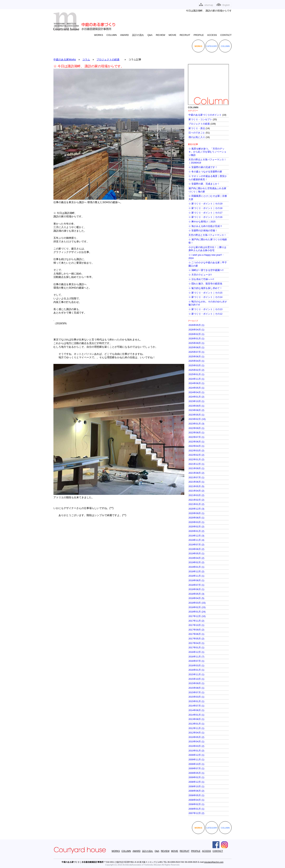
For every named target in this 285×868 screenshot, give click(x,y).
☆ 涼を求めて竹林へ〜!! (201, 279)
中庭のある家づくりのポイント (205, 115)
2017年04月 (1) (196, 643)
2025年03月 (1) (196, 366)
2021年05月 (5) (196, 486)
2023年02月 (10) (197, 419)
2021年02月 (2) (196, 500)
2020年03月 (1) (196, 522)
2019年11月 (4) (196, 540)
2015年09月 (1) (196, 683)
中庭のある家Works (65, 59)
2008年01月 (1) (196, 809)
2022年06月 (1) (196, 442)
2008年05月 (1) (196, 795)
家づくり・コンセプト (200, 119)
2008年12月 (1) (196, 782)
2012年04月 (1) (196, 733)
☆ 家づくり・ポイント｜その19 (205, 204)
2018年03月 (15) (197, 603)
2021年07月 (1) (196, 478)
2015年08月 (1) (196, 688)
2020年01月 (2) (196, 531)
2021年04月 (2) (196, 491)
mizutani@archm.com (214, 862)
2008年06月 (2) (196, 791)
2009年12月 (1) (196, 755)
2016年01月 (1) (196, 670)
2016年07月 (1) (196, 661)
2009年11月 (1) (196, 760)
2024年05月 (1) (196, 388)
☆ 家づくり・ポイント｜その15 (205, 293)
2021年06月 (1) (196, 482)
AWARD (124, 35)
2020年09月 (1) (196, 513)
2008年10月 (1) (196, 787)
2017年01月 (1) (196, 648)
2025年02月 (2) (196, 370)
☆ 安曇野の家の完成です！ (203, 167)
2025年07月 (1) (196, 352)
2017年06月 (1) (196, 634)
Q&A (150, 35)
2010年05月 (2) (196, 737)
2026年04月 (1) (196, 330)
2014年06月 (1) (196, 710)
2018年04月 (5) (196, 598)
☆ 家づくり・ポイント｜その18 (205, 208)
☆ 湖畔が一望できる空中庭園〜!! (206, 270)
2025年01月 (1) (196, 374)
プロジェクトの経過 (108, 59)
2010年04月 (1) (196, 742)
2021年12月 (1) (196, 464)
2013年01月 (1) (196, 724)
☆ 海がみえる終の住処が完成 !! (205, 226)
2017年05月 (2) (196, 639)
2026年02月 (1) (196, 334)
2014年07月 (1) (196, 706)
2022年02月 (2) (196, 455)
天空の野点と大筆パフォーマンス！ (207, 235)
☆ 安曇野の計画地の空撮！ (203, 231)
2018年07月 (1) (196, 585)
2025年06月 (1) (196, 357)
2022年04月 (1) (196, 446)
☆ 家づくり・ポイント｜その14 (205, 297)
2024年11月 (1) (196, 379)
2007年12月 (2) (196, 813)
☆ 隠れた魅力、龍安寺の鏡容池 (205, 284)
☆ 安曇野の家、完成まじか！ (204, 184)
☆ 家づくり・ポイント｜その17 (205, 213)
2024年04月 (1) (196, 392)
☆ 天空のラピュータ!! (200, 275)
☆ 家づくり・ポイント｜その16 (205, 217)
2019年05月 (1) (196, 554)
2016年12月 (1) (196, 652)
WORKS (99, 35)
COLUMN (112, 35)
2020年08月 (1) (196, 518)
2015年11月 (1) (196, 675)
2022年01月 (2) (196, 460)
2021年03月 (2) (196, 495)
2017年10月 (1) (196, 625)
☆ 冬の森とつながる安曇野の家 (205, 172)
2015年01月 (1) (196, 701)
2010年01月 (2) (196, 751)
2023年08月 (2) (196, 410)
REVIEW (161, 35)
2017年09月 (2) (196, 630)
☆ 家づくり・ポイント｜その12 (205, 314)
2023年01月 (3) (196, 424)
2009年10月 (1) (196, 764)
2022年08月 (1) (196, 433)
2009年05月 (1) (196, 773)
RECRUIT (185, 35)
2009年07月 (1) (196, 769)
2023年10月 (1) (196, 401)
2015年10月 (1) (196, 679)
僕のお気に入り (197, 137)
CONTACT (226, 35)
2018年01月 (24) (197, 612)
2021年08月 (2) (196, 473)
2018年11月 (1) (196, 576)
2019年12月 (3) (196, 536)
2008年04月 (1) (196, 800)
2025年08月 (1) (196, 348)
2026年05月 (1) (196, 325)
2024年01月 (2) (196, 397)
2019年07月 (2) (196, 545)
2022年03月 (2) (196, 451)
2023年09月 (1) (196, 406)
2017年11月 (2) (196, 621)
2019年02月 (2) (196, 562)
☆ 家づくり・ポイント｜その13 (205, 309)
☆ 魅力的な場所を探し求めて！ (205, 288)
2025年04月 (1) (196, 361)
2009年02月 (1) (196, 777)
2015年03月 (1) (196, 697)
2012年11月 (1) (196, 728)
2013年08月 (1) (196, 719)
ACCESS (212, 35)
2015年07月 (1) (196, 693)
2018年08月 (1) (196, 580)
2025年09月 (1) (196, 343)
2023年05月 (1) (196, 415)
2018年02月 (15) (197, 607)
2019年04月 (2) (196, 558)
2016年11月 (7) (196, 657)
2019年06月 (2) (196, 549)
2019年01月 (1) (196, 567)
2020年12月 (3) (196, 509)
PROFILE (199, 35)
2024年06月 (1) (196, 383)
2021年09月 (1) (196, 468)
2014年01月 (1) (196, 715)
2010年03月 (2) (196, 746)
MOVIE (172, 35)
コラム (86, 59)
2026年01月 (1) (196, 339)
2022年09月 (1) (196, 428)
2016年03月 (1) (196, 666)
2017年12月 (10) (197, 616)
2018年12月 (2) (196, 572)
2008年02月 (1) (196, 804)
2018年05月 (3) (196, 594)
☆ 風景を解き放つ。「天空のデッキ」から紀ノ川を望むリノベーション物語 (207, 152)
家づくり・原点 (197, 128)
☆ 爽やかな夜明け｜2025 (202, 222)
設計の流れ (138, 35)
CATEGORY (212, 46)
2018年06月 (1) (196, 589)
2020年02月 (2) (196, 527)
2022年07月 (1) (196, 437)
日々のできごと (197, 133)
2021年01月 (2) (196, 504)
